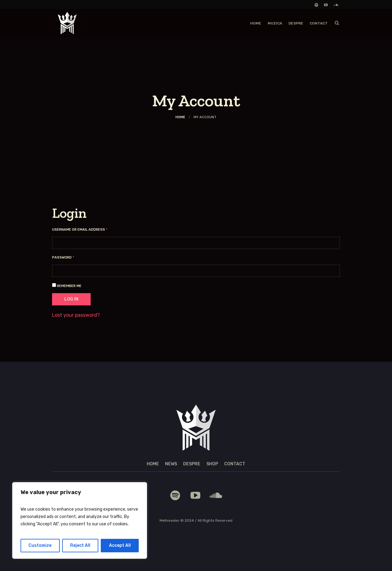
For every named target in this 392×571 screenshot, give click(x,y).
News (171, 464)
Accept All (120, 545)
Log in (71, 299)
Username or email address (88, 229)
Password (71, 257)
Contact (235, 464)
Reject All (80, 545)
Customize (40, 545)
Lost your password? (76, 315)
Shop (212, 464)
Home (180, 117)
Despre (192, 464)
